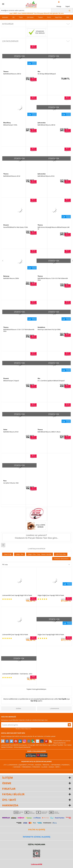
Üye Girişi (34, 701)
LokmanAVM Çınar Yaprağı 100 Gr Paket (15, 635)
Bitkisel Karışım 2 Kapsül (11, 381)
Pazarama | (66, 765)
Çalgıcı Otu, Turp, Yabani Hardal (39, 554)
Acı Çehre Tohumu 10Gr (11, 483)
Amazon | (39, 765)
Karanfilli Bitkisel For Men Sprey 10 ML (16, 227)
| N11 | (6, 765)
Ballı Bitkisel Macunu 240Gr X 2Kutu (49, 432)
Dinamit (6, 225)
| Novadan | (17, 767)
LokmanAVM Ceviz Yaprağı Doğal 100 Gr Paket (17, 595)
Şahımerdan (42, 123)
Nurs (5, 481)
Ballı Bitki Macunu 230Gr (11, 278)
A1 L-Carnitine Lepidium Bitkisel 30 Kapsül (51, 381)
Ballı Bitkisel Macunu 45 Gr (46, 176)
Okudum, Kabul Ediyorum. (16, 729)
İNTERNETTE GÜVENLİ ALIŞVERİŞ (37, 837)
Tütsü (21, 17)
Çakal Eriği (8, 554)
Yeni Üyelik (62, 699)
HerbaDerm (41, 327)
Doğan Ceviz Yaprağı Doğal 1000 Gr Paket (51, 635)
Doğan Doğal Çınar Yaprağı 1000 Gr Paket (51, 595)
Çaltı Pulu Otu (61, 554)
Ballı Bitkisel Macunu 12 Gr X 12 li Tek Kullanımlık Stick (19, 330)
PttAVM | (32, 765)
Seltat (5, 430)
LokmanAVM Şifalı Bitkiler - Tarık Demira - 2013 (17, 674)
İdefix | (58, 767)
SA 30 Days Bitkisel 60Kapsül (47, 74)
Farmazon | (37, 767)
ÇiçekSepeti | (23, 765)
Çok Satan (30, 17)
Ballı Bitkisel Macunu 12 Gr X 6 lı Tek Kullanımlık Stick (53, 279)
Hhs (39, 72)
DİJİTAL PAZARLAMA (37, 844)
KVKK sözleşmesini (10, 729)
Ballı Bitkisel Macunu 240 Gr (12, 74)
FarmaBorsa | (27, 767)
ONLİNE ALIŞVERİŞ (37, 830)
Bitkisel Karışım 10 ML (10, 125)
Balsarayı (6, 276)
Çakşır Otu (20, 554)
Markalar (5, 17)
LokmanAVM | (13, 765)
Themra (6, 72)
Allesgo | (45, 767)
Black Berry (7, 123)
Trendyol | (47, 765)
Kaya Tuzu (58, 17)
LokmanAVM (54, 708)
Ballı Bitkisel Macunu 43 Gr (12, 176)
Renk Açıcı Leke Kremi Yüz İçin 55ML (49, 329)
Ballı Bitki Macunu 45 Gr (11, 432)
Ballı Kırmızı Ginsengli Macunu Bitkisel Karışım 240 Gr (54, 228)
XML (68, 17)
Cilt (13, 17)
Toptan (40, 17)
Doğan (18, 708)
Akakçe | (52, 767)
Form (49, 17)
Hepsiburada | (56, 765)
